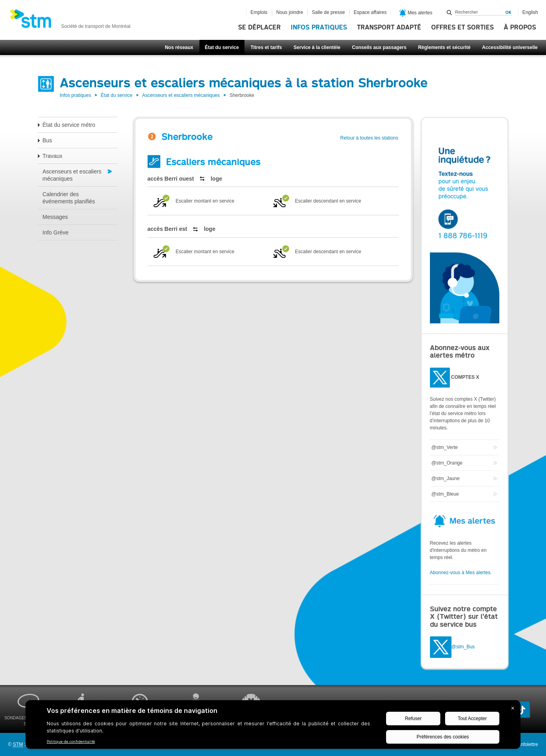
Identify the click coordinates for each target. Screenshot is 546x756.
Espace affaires (370, 12)
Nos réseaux (179, 47)
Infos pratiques (319, 28)
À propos (520, 28)
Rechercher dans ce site (449, 12)
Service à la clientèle (317, 47)
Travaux (53, 156)
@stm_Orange (447, 463)
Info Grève (56, 232)
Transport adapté (389, 28)
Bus (47, 140)
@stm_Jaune (446, 478)
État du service (222, 47)
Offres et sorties (462, 28)
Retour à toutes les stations (369, 138)
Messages (55, 217)
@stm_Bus (463, 647)
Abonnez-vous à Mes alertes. (461, 573)
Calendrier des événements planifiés (69, 198)
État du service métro (69, 125)
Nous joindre (290, 12)
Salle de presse (328, 12)
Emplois (259, 12)
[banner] (70, 21)
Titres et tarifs (266, 47)
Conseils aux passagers (379, 47)
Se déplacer (259, 28)
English (530, 12)
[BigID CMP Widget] (273, 726)
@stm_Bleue (445, 494)
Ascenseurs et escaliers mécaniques (181, 95)
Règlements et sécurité (444, 47)
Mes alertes (416, 13)
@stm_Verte (445, 447)
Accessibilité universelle (510, 47)
